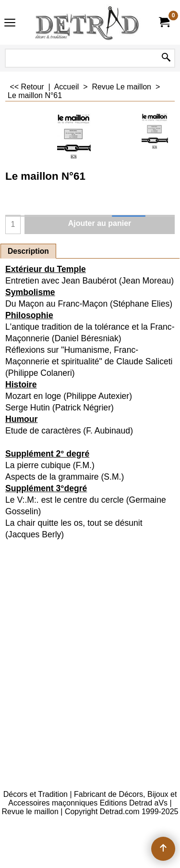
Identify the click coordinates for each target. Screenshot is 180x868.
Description (28, 251)
